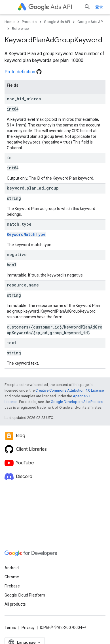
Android (12, 568)
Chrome (12, 577)
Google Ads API (57, 22)
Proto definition (23, 72)
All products (15, 604)
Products (29, 22)
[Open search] (100, 7)
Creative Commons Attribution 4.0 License (70, 390)
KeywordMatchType (26, 234)
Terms (10, 628)
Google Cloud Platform (25, 595)
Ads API (50, 7)
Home (9, 22)
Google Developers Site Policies (77, 402)
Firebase (12, 586)
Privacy (28, 628)
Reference (20, 29)
